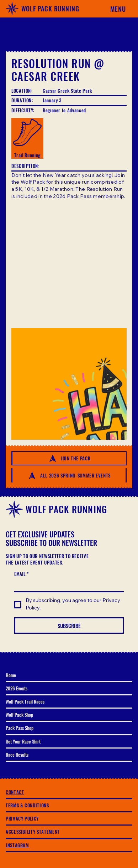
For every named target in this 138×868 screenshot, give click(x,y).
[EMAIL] (67, 585)
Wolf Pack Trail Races (25, 701)
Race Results (17, 755)
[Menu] (115, 9)
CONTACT (15, 792)
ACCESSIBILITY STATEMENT (33, 832)
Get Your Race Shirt (23, 741)
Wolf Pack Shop (19, 715)
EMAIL (21, 574)
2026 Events (17, 688)
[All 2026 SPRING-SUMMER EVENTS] (69, 475)
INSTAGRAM (17, 845)
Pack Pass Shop (20, 728)
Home (11, 675)
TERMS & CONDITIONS (27, 805)
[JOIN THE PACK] (69, 458)
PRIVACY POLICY (22, 818)
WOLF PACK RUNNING (50, 9)
